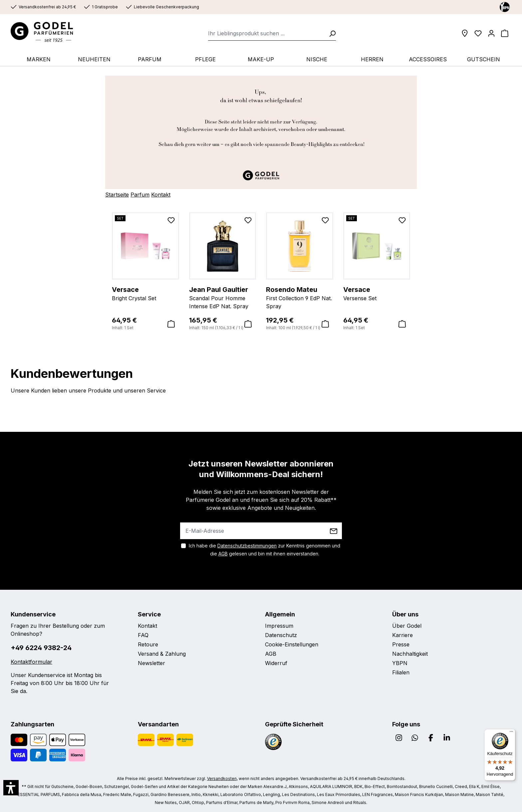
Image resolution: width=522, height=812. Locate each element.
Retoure (148, 644)
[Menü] (511, 733)
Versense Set (377, 293)
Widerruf (276, 663)
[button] (11, 788)
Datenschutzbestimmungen (247, 546)
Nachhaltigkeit (410, 654)
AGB (223, 554)
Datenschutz (281, 635)
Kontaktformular (31, 662)
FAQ (143, 635)
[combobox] (266, 33)
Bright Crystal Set (145, 293)
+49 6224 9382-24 (41, 648)
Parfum (140, 195)
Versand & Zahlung (162, 654)
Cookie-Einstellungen (292, 644)
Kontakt (161, 195)
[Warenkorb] (505, 33)
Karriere (402, 635)
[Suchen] (330, 33)
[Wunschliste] (478, 33)
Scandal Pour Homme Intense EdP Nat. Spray (223, 297)
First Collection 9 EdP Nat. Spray (300, 297)
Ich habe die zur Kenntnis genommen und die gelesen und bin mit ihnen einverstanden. (264, 550)
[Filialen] (465, 33)
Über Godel (407, 626)
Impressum (279, 626)
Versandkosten (222, 779)
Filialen (401, 672)
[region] (261, 272)
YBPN (400, 663)
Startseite (117, 195)
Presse (401, 644)
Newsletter (151, 663)
